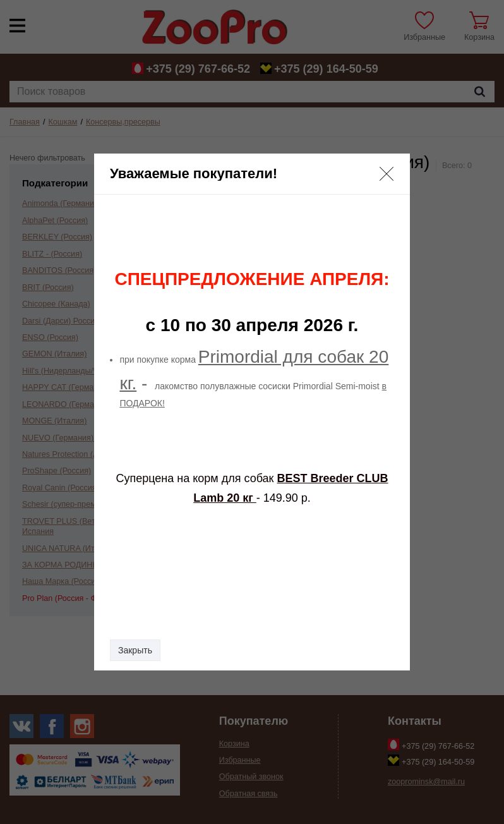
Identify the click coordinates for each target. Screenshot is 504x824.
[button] (387, 174)
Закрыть (135, 650)
